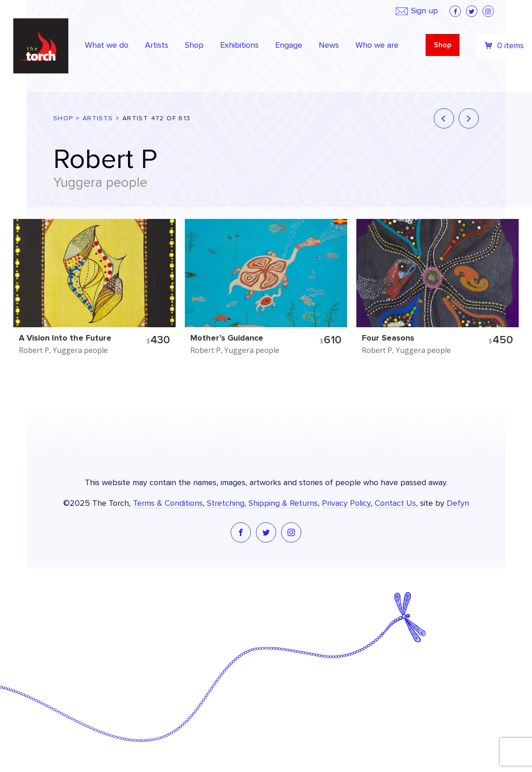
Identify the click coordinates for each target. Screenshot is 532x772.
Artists (98, 118)
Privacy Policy (346, 503)
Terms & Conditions (168, 503)
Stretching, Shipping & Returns (262, 503)
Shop (443, 45)
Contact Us (395, 503)
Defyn (458, 503)
